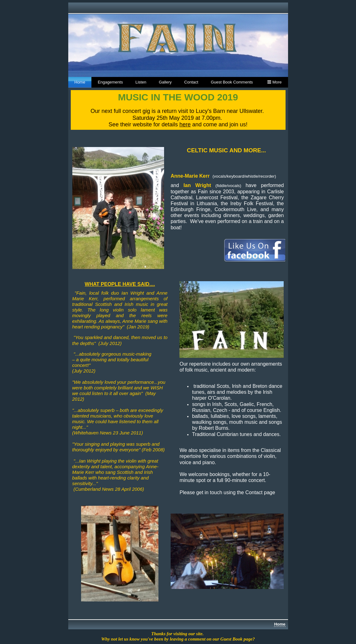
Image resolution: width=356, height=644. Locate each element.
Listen (141, 82)
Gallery (165, 82)
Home (80, 82)
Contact (191, 82)
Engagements (110, 82)
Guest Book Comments (232, 82)
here (185, 124)
